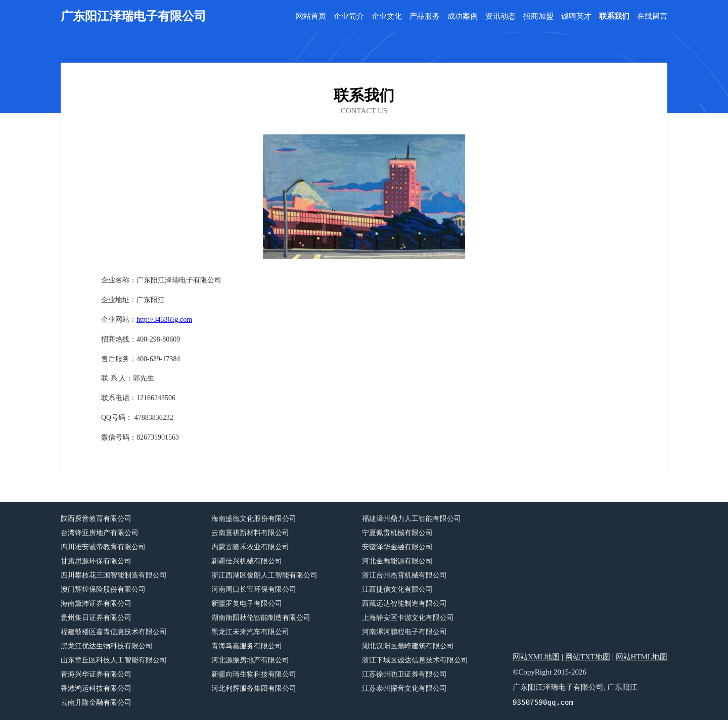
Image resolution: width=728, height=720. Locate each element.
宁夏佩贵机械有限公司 (397, 533)
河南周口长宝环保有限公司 (254, 589)
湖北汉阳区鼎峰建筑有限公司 (408, 646)
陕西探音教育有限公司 (96, 519)
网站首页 (311, 16)
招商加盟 (538, 16)
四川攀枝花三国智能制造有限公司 (114, 575)
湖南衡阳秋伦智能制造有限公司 (261, 618)
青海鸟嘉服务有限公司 (247, 646)
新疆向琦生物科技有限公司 (254, 674)
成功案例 (463, 16)
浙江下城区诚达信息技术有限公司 (415, 660)
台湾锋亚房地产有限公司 (100, 533)
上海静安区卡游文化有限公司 (408, 618)
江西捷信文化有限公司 (397, 589)
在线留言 (652, 16)
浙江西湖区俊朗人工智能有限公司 (264, 575)
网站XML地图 (536, 657)
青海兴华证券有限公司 (96, 674)
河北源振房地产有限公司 (250, 660)
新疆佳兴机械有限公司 (247, 561)
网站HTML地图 (642, 657)
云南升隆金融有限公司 (96, 703)
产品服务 (425, 16)
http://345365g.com (164, 320)
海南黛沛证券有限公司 (96, 604)
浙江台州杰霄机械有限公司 (404, 575)
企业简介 (349, 16)
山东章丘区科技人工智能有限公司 (114, 660)
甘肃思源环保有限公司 (96, 561)
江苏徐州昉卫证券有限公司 (404, 674)
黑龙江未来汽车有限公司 (250, 632)
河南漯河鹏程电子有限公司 (404, 632)
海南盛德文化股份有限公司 (254, 519)
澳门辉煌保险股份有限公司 (103, 589)
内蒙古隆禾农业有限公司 (250, 547)
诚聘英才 (576, 16)
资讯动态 (500, 16)
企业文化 (387, 16)
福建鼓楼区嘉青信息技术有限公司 (114, 632)
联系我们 (614, 16)
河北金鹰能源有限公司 (397, 561)
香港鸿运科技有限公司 (96, 688)
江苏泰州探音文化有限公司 (404, 688)
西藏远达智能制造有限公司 (404, 604)
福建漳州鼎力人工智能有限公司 (412, 519)
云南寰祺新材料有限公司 (250, 533)
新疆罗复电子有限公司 (247, 604)
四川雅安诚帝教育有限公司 (103, 547)
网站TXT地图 (588, 657)
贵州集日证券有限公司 (96, 618)
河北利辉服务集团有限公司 (254, 688)
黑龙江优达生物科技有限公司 (107, 646)
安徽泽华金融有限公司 (397, 547)
